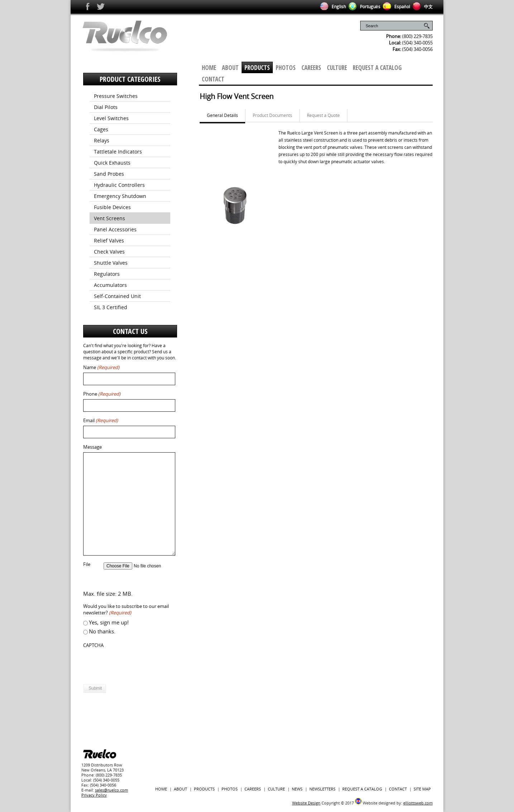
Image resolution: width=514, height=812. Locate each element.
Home (209, 68)
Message (92, 447)
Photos (286, 68)
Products (257, 68)
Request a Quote (323, 115)
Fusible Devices (112, 207)
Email (101, 421)
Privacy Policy (94, 795)
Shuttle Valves (111, 263)
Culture (337, 68)
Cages (101, 129)
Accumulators (110, 285)
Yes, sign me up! (109, 622)
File (87, 564)
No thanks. (102, 631)
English (332, 7)
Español (395, 7)
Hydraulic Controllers (119, 185)
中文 (421, 7)
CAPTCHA (93, 645)
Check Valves (109, 252)
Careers (311, 68)
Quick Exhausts (112, 163)
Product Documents (272, 115)
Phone (102, 394)
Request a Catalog (377, 68)
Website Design (306, 803)
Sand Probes (109, 174)
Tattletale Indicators (118, 152)
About (230, 68)
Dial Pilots (106, 107)
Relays (102, 140)
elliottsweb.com (418, 803)
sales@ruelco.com (111, 790)
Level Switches (111, 118)
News (297, 789)
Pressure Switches (116, 96)
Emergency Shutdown (120, 196)
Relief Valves (109, 240)
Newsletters (322, 789)
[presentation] (138, 665)
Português (363, 7)
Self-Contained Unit (117, 296)
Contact (213, 79)
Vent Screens (110, 218)
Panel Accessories (115, 229)
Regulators (107, 274)
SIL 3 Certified (111, 307)
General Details (222, 115)
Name (101, 367)
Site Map (422, 789)
